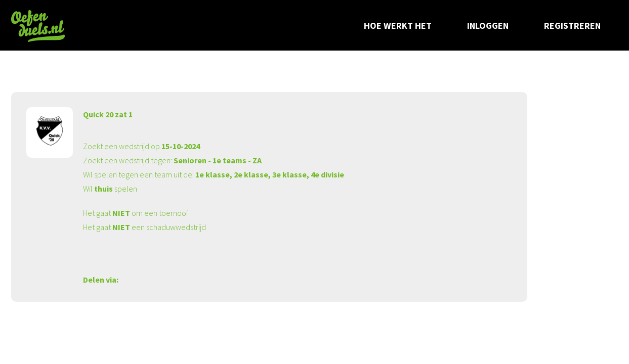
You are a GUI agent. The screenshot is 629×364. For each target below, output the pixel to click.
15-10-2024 (181, 146)
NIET (121, 213)
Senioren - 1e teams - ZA (218, 160)
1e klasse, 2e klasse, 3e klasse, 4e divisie (270, 174)
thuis (103, 189)
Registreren (572, 26)
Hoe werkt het (398, 26)
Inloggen (488, 26)
